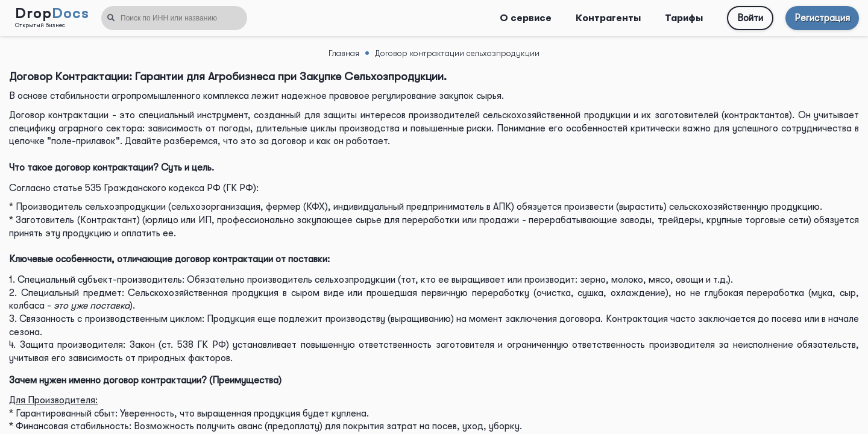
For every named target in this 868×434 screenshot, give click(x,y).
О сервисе (526, 18)
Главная (344, 53)
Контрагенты (608, 18)
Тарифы (684, 18)
